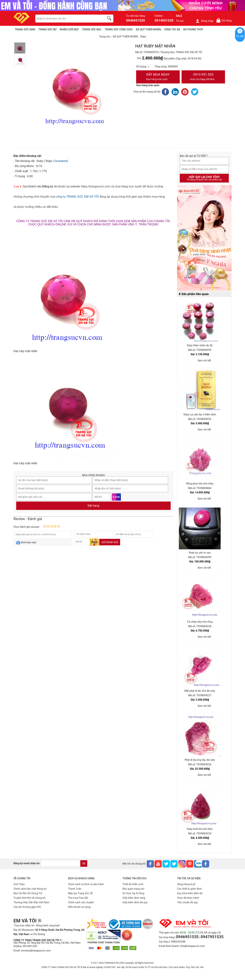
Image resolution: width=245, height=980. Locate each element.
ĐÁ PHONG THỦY (193, 29)
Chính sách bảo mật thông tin (30, 889)
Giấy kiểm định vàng (134, 898)
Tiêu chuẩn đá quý (187, 902)
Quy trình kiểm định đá (190, 893)
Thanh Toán (75, 889)
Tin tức (180, 21)
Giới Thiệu (19, 884)
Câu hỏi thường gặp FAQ (27, 907)
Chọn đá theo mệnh (188, 898)
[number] (151, 67)
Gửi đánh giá (110, 542)
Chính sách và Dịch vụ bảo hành (86, 884)
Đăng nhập (204, 21)
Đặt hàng (93, 506)
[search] (110, 19)
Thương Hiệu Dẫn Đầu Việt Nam (31, 902)
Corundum (60, 161)
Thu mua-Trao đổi (78, 898)
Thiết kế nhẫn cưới (133, 884)
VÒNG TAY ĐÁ (172, 29)
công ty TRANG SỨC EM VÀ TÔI (77, 197)
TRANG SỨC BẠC (92, 29)
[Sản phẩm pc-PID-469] (204, 238)
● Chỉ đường (38, 934)
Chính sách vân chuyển (81, 902)
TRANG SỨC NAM (25, 29)
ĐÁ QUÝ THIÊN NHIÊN (148, 29)
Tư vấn (240, 36)
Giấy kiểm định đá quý (135, 902)
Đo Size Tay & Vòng (133, 893)
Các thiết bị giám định (189, 889)
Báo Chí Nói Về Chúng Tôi (28, 893)
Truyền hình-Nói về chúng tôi (29, 898)
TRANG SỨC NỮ (47, 29)
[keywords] (68, 19)
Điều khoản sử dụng (79, 907)
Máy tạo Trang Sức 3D (80, 893)
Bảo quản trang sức (133, 889)
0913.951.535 (203, 77)
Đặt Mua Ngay (158, 77)
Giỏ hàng (224, 20)
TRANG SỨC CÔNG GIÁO (119, 29)
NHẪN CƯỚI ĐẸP (69, 29)
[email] (60, 863)
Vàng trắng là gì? (186, 884)
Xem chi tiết (204, 360)
